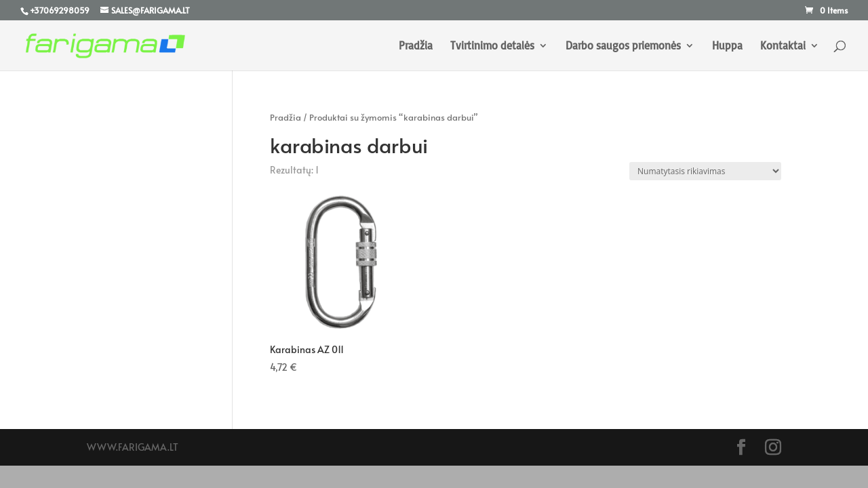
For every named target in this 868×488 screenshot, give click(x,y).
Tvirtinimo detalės (492, 46)
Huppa (727, 46)
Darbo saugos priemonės (623, 46)
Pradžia (416, 46)
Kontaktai (783, 46)
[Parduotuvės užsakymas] (705, 171)
